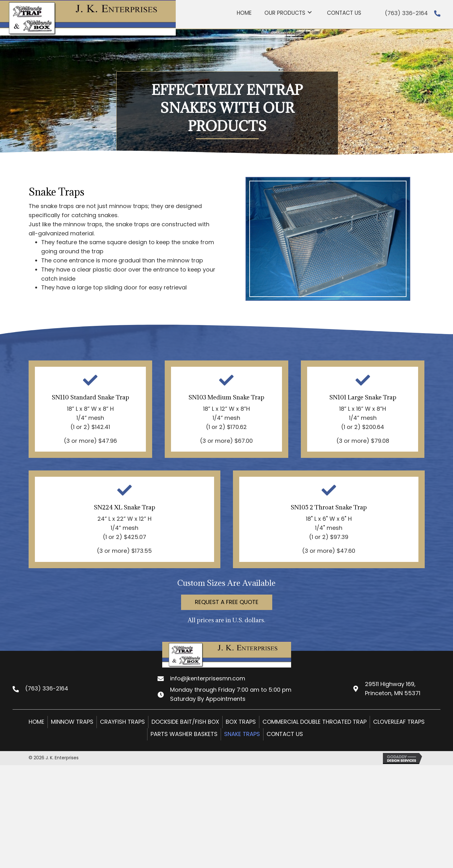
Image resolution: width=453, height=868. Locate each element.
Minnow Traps (72, 722)
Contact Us (285, 734)
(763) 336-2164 (406, 13)
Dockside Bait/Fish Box (185, 722)
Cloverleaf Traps (399, 722)
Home (36, 722)
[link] (244, 12)
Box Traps (241, 722)
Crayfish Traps (122, 722)
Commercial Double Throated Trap (315, 722)
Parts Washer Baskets (184, 734)
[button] (227, 602)
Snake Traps (242, 734)
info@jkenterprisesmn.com (208, 678)
